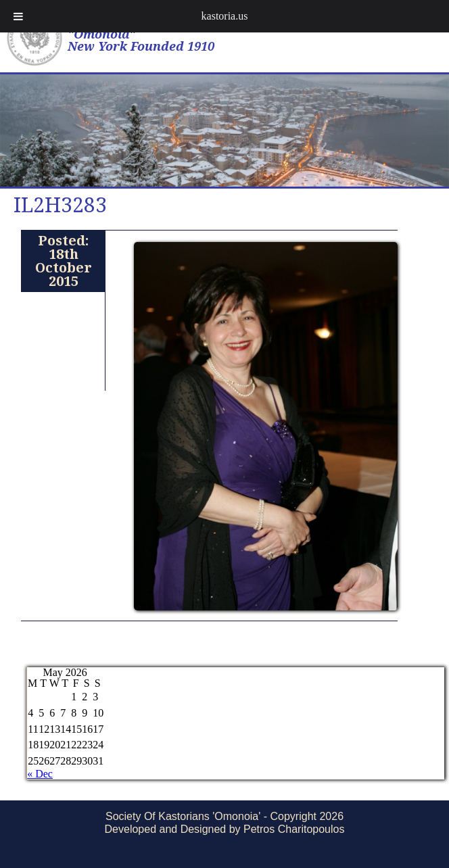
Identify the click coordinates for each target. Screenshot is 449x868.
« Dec (40, 774)
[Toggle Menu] (18, 16)
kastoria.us (225, 16)
